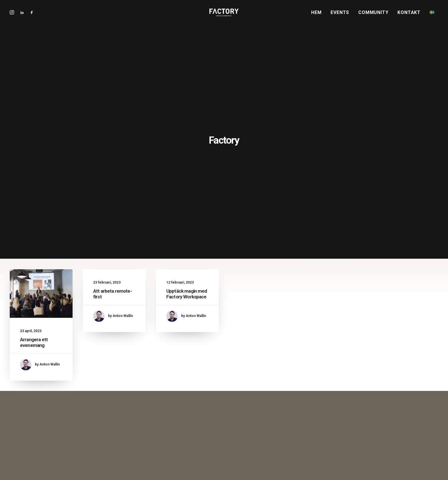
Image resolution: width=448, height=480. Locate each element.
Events (340, 16)
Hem (316, 16)
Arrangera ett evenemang (34, 220)
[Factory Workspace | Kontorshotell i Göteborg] (224, 16)
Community (373, 16)
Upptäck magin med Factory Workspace (187, 172)
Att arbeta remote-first (181, 428)
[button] (30, 16)
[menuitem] (318, 16)
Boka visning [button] (224, 334)
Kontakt (409, 16)
